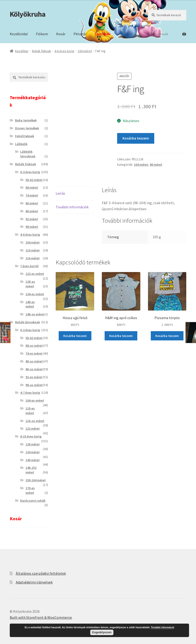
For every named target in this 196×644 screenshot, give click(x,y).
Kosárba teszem (136, 138)
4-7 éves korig (30, 393)
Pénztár (80, 34)
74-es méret (34, 353)
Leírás (60, 193)
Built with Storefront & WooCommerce (41, 617)
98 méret (156, 165)
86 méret (32, 211)
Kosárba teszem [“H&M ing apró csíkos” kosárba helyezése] (121, 336)
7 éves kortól (29, 266)
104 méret (85, 51)
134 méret (33, 452)
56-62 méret (34, 180)
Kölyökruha (28, 14)
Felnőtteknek (25, 136)
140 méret (33, 460)
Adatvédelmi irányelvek (34, 582)
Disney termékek (27, 128)
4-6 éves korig (64, 51)
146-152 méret (31, 470)
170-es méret (30, 490)
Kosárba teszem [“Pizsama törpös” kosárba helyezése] (167, 336)
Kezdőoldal (19, 34)
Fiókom (42, 34)
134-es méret (35, 294)
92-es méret (34, 377)
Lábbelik (21, 144)
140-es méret (30, 304)
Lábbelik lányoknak (28, 154)
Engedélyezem (102, 632)
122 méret (33, 428)
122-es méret (35, 274)
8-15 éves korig (31, 436)
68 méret (32, 187)
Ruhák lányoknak (27, 322)
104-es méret (35, 400)
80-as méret (34, 361)
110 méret (33, 250)
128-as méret (30, 284)
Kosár (61, 34)
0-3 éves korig (30, 172)
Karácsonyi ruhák (33, 501)
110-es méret (30, 411)
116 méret (33, 258)
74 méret (32, 195)
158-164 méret (36, 480)
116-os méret (35, 421)
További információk (72, 207)
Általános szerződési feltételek (41, 573)
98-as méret (34, 385)
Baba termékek (26, 120)
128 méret (33, 444)
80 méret (32, 203)
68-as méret (34, 346)
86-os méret (34, 369)
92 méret (32, 219)
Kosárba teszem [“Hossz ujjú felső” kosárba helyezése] (75, 336)
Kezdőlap (22, 51)
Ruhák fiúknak (42, 51)
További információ (162, 627)
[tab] (75, 194)
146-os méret (35, 314)
